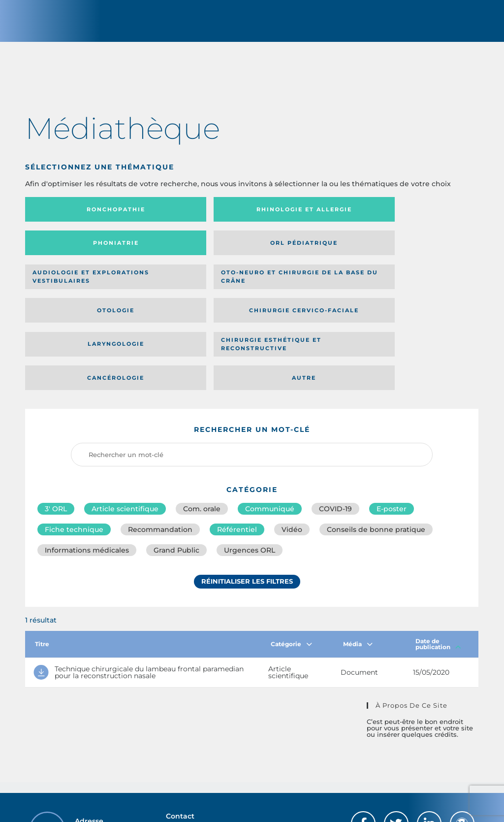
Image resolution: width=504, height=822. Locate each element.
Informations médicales (87, 467)
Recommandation (160, 445)
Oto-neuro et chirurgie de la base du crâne (189, 255)
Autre (417, 292)
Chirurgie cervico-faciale (412, 255)
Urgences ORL (250, 467)
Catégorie (291, 561)
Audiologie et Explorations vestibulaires (61, 255)
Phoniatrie (304, 218)
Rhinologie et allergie (174, 218)
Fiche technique (74, 445)
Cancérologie (304, 292)
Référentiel (237, 445)
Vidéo (292, 445)
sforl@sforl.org (217, 751)
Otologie (304, 255)
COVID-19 (335, 424)
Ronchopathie (78, 218)
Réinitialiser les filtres (247, 499)
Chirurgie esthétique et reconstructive (190, 292)
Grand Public (176, 467)
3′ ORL (56, 424)
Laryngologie (78, 292)
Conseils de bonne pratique (376, 445)
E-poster (392, 424)
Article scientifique (125, 424)
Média (358, 561)
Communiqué (270, 424)
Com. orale (202, 424)
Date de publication (438, 561)
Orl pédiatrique (417, 218)
